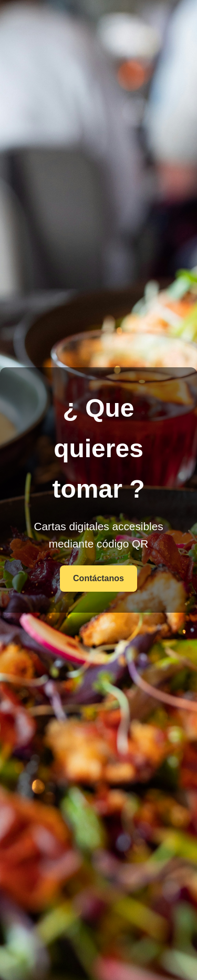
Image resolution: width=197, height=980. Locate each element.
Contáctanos (98, 578)
